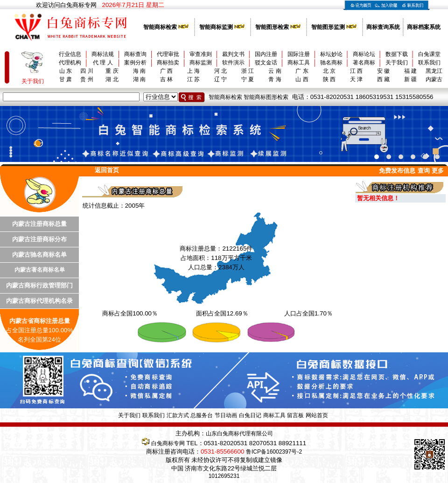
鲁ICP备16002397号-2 (274, 452)
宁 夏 (248, 79)
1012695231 (224, 476)
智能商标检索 (225, 97)
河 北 (220, 71)
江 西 (356, 71)
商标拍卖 (168, 63)
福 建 (410, 71)
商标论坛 (364, 54)
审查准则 (201, 54)
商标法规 (103, 54)
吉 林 (166, 79)
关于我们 (397, 63)
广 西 (166, 71)
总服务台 (202, 415)
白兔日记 (250, 415)
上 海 (193, 71)
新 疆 (410, 79)
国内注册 (266, 54)
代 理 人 (103, 63)
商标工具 (299, 63)
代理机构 (70, 63)
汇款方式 (178, 415)
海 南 (139, 71)
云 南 (275, 71)
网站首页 (317, 415)
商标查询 (135, 54)
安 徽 (383, 71)
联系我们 (429, 63)
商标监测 (201, 63)
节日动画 (226, 415)
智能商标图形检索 (266, 97)
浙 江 (248, 71)
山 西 (302, 79)
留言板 (295, 415)
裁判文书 (233, 54)
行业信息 (70, 54)
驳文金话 (266, 63)
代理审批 (168, 54)
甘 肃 (66, 79)
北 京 (329, 71)
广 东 (302, 71)
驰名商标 (331, 63)
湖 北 (112, 79)
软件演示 (233, 63)
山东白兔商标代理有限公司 (239, 434)
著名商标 (364, 63)
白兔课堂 (429, 54)
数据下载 (397, 54)
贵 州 (87, 79)
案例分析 (135, 63)
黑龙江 (434, 71)
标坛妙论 (331, 54)
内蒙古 (434, 79)
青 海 (275, 79)
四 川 (87, 71)
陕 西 (329, 79)
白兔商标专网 (168, 443)
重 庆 (112, 71)
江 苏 (193, 79)
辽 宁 (220, 79)
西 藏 (383, 79)
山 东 (66, 71)
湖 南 (139, 79)
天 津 (356, 79)
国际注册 (299, 54)
